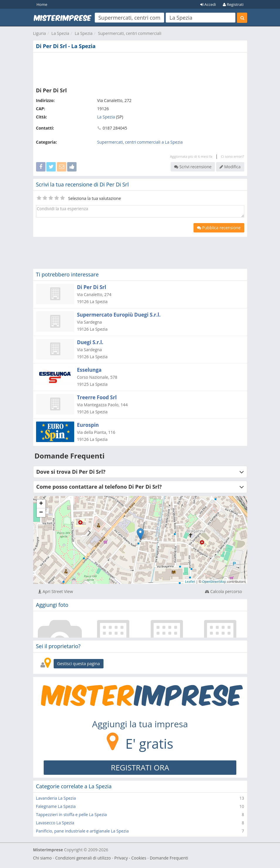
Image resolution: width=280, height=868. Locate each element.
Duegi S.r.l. (90, 342)
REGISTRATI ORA (140, 767)
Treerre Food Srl (97, 397)
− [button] (41, 513)
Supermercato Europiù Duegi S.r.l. (119, 315)
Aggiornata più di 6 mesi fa (191, 156)
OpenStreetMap (214, 581)
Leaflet (190, 581)
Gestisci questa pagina (79, 664)
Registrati (233, 4)
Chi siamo (43, 858)
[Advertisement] (140, 69)
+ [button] (41, 504)
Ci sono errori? (233, 156)
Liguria (40, 33)
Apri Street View (56, 591)
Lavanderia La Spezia (56, 798)
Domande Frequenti (169, 858)
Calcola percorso (224, 591)
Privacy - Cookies (130, 858)
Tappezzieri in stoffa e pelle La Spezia (72, 815)
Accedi (208, 4)
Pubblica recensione (219, 228)
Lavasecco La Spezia (55, 823)
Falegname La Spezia (56, 806)
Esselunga (89, 370)
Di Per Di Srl (92, 287)
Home (42, 4)
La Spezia (60, 33)
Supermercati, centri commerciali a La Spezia (140, 142)
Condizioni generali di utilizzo (83, 858)
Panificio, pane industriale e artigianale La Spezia (82, 831)
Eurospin (88, 425)
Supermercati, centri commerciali (130, 33)
